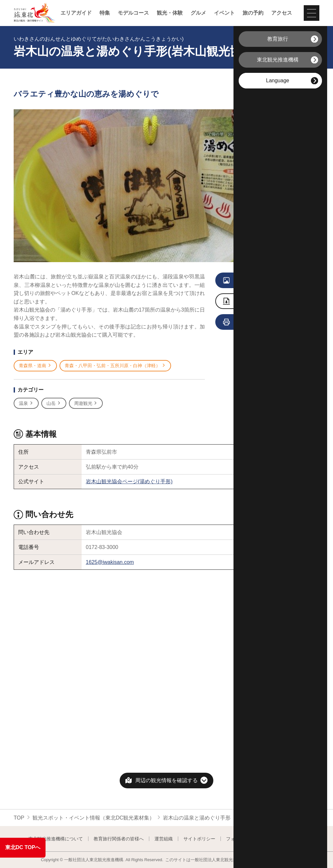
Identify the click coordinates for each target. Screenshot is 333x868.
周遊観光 (86, 403)
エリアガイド (76, 13)
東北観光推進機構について (56, 839)
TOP (19, 818)
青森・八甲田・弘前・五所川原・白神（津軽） (115, 366)
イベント (224, 13)
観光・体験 (170, 13)
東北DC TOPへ (23, 847)
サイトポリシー (199, 839)
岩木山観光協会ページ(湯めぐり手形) (129, 481)
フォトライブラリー (246, 839)
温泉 (26, 403)
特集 (105, 13)
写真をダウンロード (257, 302)
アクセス (282, 13)
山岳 (54, 403)
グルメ (198, 13)
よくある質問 (291, 839)
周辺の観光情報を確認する (166, 780)
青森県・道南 (35, 366)
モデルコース (133, 13)
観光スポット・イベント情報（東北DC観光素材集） (93, 818)
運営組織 (164, 839)
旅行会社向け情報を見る (262, 322)
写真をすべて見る (258, 281)
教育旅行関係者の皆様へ (119, 839)
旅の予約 (253, 13)
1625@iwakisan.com (110, 562)
